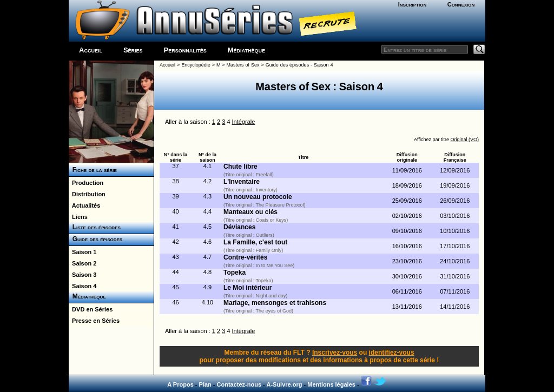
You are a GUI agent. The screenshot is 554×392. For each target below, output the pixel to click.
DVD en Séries (91, 309)
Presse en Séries (94, 321)
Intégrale (244, 122)
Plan (205, 384)
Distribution (87, 194)
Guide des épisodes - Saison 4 (299, 65)
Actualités (84, 205)
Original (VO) (464, 139)
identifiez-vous (392, 353)
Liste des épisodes (95, 227)
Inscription (412, 4)
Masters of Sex (243, 65)
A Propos (180, 384)
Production (86, 183)
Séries (133, 50)
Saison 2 (83, 263)
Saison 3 (83, 275)
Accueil (91, 50)
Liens (78, 217)
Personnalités (185, 50)
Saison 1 (83, 252)
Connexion (461, 4)
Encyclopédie (196, 65)
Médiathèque (246, 50)
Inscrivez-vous (335, 353)
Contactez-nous (239, 384)
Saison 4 (83, 286)
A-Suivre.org (284, 384)
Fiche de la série (93, 170)
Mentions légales (331, 384)
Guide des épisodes (95, 239)
